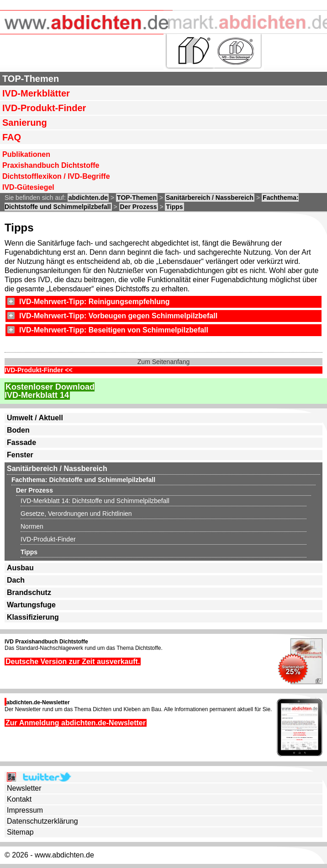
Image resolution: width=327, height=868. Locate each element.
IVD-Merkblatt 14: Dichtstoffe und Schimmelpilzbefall (95, 501)
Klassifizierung (33, 617)
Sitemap (20, 832)
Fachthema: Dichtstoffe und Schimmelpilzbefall (83, 480)
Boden (18, 430)
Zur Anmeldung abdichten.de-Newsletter (76, 723)
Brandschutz (29, 592)
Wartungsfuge (31, 605)
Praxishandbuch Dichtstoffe (51, 165)
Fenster (20, 455)
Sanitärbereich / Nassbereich (210, 198)
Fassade (21, 442)
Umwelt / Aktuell (35, 418)
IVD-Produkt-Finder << (39, 370)
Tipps (174, 207)
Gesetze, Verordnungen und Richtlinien (76, 514)
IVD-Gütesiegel (28, 187)
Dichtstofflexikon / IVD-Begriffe (56, 176)
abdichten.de (88, 198)
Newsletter (24, 788)
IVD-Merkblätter (36, 93)
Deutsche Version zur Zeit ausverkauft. (73, 662)
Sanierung (25, 123)
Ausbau (20, 568)
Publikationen (26, 154)
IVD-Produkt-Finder (44, 108)
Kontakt (19, 799)
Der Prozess (139, 207)
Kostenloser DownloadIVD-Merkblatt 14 (50, 391)
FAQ (12, 137)
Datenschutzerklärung (42, 821)
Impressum (25, 810)
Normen (32, 526)
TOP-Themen (31, 79)
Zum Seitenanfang (163, 362)
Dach (16, 580)
